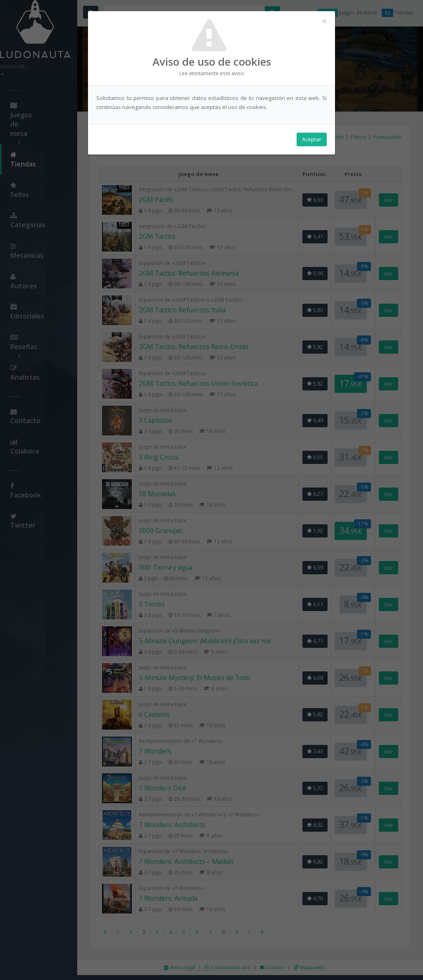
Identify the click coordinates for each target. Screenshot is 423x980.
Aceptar (312, 141)
